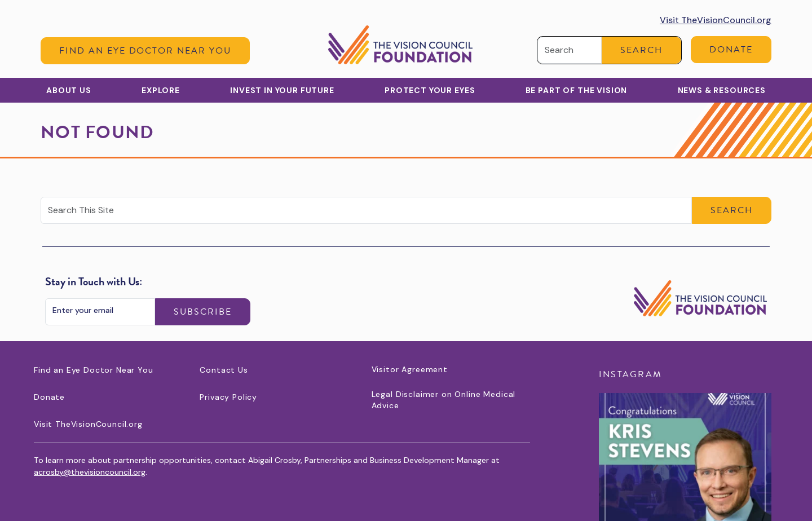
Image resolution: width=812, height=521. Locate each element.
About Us (69, 90)
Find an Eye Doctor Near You (145, 51)
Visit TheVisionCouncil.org (716, 20)
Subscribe (203, 312)
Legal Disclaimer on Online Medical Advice (444, 400)
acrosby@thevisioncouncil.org (90, 472)
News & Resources (722, 90)
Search (641, 50)
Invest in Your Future (282, 90)
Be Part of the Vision (577, 90)
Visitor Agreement (410, 369)
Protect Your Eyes (430, 90)
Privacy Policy (228, 397)
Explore (161, 90)
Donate (731, 50)
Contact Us (224, 370)
